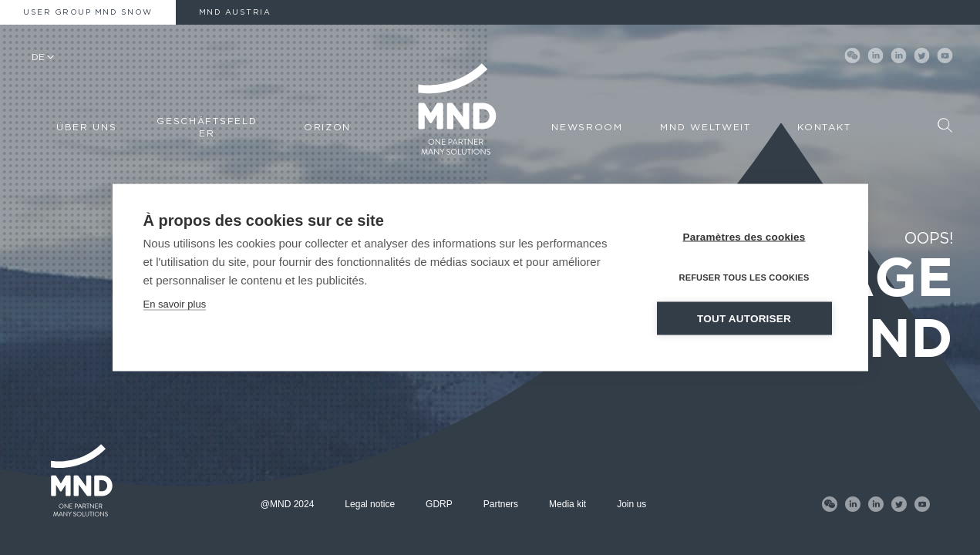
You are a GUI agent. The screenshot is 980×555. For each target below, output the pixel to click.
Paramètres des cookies (744, 237)
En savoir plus (175, 304)
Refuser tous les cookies (744, 277)
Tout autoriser (744, 319)
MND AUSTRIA (235, 12)
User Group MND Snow (88, 12)
